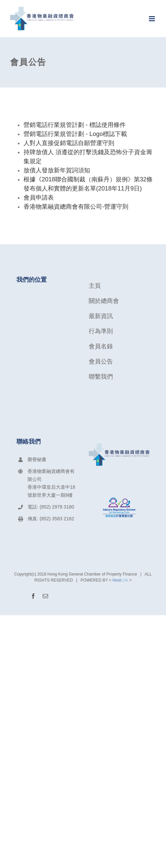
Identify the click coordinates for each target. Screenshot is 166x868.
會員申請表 (39, 198)
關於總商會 (104, 301)
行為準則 (101, 331)
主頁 (95, 286)
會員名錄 (101, 346)
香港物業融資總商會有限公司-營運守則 (76, 207)
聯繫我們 (101, 377)
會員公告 (101, 361)
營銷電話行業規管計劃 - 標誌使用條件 (75, 125)
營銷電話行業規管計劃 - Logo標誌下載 (75, 134)
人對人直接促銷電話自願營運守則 (69, 143)
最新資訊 (101, 316)
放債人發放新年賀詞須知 (57, 170)
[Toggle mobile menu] (152, 19)
